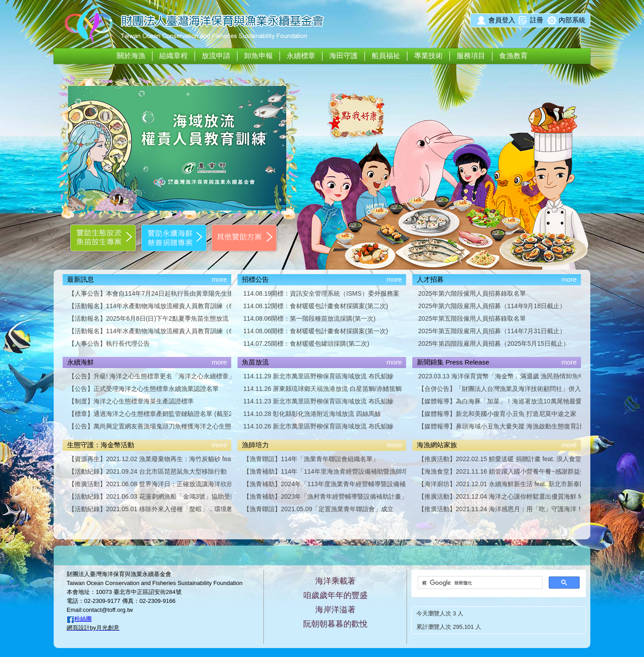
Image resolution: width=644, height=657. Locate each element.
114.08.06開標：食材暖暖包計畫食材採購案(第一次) (316, 331)
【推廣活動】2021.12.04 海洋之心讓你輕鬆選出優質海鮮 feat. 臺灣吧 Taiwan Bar (500, 496)
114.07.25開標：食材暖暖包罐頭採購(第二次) (306, 343)
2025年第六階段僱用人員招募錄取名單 (472, 293)
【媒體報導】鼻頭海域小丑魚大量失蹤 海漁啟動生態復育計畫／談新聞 (500, 426)
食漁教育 (513, 56)
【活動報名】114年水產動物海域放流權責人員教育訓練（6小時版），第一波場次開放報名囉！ (150, 331)
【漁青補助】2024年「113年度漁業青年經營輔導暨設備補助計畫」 (325, 484)
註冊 (537, 20)
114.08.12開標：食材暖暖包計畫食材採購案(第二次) (316, 306)
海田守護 (343, 56)
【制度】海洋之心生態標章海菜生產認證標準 (131, 401)
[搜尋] (479, 583)
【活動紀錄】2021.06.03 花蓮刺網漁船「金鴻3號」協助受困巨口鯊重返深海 (150, 496)
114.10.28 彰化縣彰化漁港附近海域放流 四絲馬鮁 (312, 414)
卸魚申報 (258, 56)
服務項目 (471, 56)
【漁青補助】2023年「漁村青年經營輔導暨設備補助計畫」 (325, 496)
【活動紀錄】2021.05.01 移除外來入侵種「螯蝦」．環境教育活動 (150, 509)
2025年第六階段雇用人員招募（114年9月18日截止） (492, 306)
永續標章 (301, 56)
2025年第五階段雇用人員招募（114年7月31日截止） (492, 331)
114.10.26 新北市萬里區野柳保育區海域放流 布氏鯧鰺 (318, 426)
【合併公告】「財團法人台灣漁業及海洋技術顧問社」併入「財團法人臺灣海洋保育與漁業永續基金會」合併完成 (500, 389)
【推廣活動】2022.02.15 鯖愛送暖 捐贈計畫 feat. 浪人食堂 (500, 459)
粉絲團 (83, 619)
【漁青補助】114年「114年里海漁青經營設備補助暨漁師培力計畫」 (325, 471)
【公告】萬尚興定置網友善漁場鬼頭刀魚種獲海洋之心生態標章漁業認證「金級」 (150, 426)
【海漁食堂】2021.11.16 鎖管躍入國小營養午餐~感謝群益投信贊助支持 (500, 471)
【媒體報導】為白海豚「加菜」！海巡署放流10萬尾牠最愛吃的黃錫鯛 (500, 401)
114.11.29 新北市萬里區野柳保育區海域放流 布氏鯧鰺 (318, 376)
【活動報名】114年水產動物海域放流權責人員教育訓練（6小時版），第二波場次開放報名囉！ (150, 306)
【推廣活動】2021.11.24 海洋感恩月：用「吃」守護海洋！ (500, 509)
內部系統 (572, 20)
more (219, 279)
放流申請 (216, 56)
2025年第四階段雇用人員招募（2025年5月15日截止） (494, 343)
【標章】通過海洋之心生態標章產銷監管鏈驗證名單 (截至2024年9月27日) (150, 414)
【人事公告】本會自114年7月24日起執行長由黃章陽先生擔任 (150, 293)
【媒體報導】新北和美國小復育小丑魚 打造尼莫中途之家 (497, 414)
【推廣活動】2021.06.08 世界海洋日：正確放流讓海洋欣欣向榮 (150, 484)
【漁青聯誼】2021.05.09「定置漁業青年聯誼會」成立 (318, 509)
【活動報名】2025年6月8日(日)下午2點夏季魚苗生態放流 (148, 318)
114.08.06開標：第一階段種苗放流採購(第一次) (309, 318)
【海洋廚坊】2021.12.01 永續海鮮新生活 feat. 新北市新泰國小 (500, 484)
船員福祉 (386, 56)
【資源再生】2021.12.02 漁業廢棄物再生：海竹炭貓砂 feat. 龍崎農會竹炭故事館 (150, 459)
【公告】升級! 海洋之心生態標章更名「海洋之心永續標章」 (150, 376)
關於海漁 (131, 56)
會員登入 (502, 20)
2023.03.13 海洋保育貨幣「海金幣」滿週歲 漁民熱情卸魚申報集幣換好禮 (500, 376)
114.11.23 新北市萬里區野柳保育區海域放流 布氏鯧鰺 (318, 401)
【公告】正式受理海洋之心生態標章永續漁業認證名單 (144, 389)
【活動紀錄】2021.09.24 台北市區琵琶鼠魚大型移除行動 (148, 471)
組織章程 (174, 56)
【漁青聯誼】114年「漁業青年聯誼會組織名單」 (311, 459)
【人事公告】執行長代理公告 (109, 343)
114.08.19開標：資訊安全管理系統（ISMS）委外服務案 (321, 293)
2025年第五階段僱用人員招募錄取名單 (472, 318)
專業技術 (428, 56)
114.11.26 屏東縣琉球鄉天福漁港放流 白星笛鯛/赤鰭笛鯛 (322, 389)
